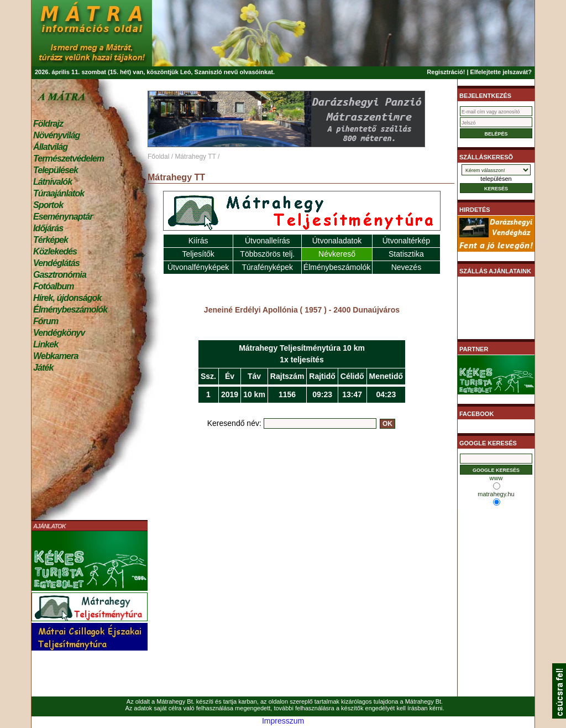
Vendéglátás (56, 263)
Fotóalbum (54, 286)
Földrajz (48, 124)
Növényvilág (56, 135)
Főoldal (158, 157)
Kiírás (198, 241)
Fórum (46, 321)
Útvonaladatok (337, 241)
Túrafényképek (267, 267)
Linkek (46, 344)
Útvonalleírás (268, 241)
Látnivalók (53, 182)
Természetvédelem (69, 158)
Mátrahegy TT (195, 157)
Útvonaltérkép (406, 241)
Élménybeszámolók (70, 310)
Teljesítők (198, 254)
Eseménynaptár (63, 217)
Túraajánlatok (59, 193)
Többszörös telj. (267, 254)
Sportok (48, 205)
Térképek (51, 240)
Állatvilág (50, 147)
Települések (56, 170)
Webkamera (56, 356)
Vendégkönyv (59, 333)
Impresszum (283, 721)
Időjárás (48, 228)
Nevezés (406, 267)
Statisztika (406, 254)
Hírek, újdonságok (67, 298)
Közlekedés (55, 251)
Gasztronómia (60, 275)
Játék (43, 368)
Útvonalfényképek (198, 267)
